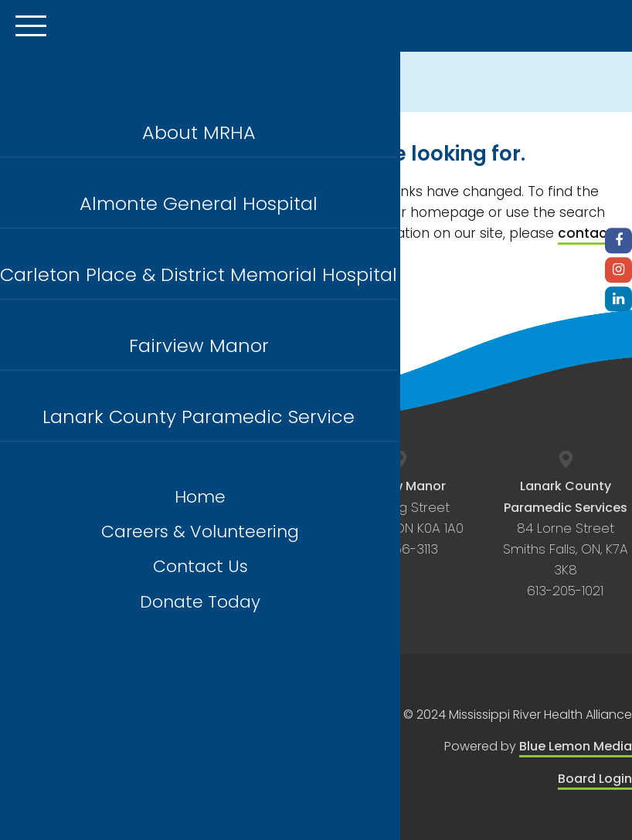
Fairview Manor (199, 345)
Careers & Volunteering (200, 532)
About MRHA (199, 132)
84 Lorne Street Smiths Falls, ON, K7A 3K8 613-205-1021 (566, 539)
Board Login (595, 779)
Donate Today (200, 602)
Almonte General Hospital (199, 203)
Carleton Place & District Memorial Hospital (199, 274)
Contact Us (200, 566)
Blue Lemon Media (576, 746)
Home (200, 497)
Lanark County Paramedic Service (199, 417)
